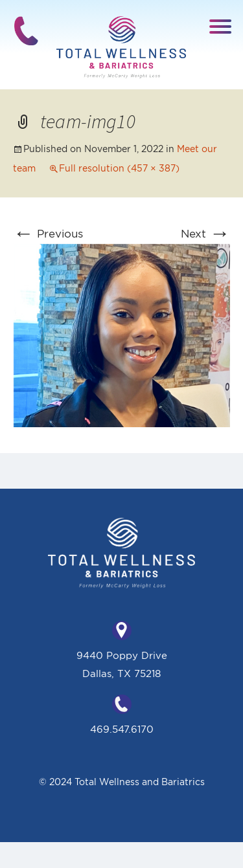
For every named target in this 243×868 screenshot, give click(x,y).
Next (205, 233)
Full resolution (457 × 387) (119, 168)
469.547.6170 (122, 729)
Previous (48, 233)
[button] (221, 26)
